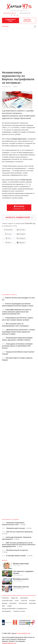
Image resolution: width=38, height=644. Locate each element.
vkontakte (22, 234)
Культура (24, 601)
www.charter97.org (24, 633)
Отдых (10, 606)
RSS (9, 243)
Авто (4, 606)
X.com (9, 234)
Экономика (24, 598)
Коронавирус (7, 611)
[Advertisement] (19, 50)
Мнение (5, 560)
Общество (14, 598)
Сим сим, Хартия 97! (27, 20)
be (11, 15)
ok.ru (9, 238)
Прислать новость (10, 13)
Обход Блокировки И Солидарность (15, 609)
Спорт (17, 601)
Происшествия (7, 601)
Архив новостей (25, 13)
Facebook (9, 230)
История (32, 601)
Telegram (22, 243)
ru (14, 15)
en (17, 15)
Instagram (22, 238)
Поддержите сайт (11, 20)
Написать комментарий (19, 217)
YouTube (22, 230)
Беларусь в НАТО (19, 611)
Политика (5, 598)
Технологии (23, 603)
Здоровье (32, 603)
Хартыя (19, 7)
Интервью (13, 603)
